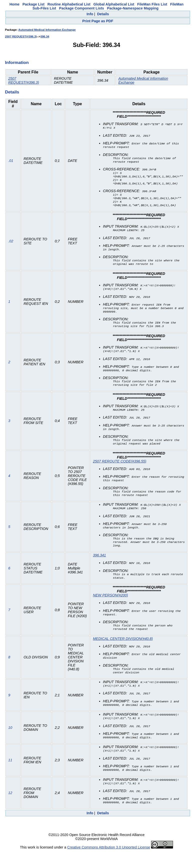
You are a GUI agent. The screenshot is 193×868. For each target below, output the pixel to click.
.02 (11, 247)
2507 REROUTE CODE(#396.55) (120, 471)
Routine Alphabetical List (69, 4)
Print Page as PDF (98, 21)
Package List (33, 4)
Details (103, 14)
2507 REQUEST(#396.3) (21, 36)
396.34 (45, 36)
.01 (11, 163)
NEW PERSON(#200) (110, 609)
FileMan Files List (152, 4)
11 (10, 777)
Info (90, 14)
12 (10, 809)
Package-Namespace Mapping (133, 8)
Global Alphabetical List (114, 4)
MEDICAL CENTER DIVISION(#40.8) (123, 653)
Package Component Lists (82, 8)
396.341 (99, 568)
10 (10, 744)
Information (17, 62)
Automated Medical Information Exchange (47, 30)
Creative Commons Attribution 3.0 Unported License (109, 864)
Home (14, 4)
